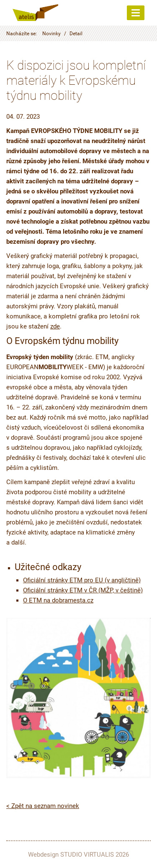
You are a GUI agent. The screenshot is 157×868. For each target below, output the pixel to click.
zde (55, 326)
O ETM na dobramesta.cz (58, 600)
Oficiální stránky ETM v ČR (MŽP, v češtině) (83, 590)
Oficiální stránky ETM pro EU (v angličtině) (82, 580)
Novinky (51, 34)
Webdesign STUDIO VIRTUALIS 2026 (78, 855)
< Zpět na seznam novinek (43, 806)
